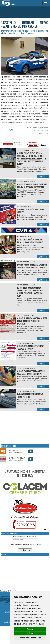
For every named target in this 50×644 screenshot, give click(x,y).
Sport (32, 207)
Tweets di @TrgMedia (8, 591)
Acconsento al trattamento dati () (26, 545)
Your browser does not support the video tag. (20, 428)
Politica (32, 237)
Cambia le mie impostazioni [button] (30, 638)
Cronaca (33, 391)
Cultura (32, 150)
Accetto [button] (30, 629)
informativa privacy (35, 545)
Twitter (11, 130)
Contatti (8, 612)
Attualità (32, 182)
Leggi (44, 177)
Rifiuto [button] (30, 633)
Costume (33, 343)
